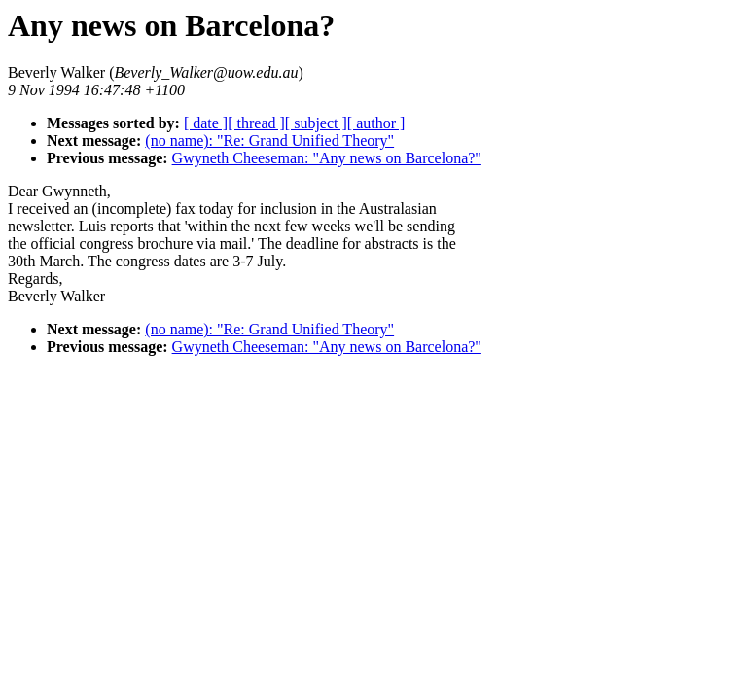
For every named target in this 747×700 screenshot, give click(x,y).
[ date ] (206, 123)
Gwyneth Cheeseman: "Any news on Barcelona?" (327, 158)
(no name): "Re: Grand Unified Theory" (269, 140)
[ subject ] (316, 123)
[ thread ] (256, 123)
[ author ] (376, 123)
